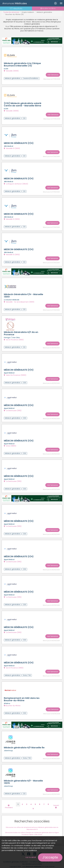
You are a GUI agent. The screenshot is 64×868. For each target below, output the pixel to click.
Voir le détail (31, 857)
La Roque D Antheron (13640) (16, 183)
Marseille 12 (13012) (12, 218)
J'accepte (50, 857)
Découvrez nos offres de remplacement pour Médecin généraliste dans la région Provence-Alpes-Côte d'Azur (32, 833)
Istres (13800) (10, 443)
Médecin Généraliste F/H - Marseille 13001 (24, 294)
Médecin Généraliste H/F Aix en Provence (21, 331)
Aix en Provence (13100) (14, 338)
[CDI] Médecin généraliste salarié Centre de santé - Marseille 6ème (23, 104)
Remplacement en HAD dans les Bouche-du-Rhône (22, 694)
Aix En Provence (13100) (14, 663)
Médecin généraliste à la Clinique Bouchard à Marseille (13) (22, 65)
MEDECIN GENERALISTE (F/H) (19, 178)
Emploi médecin (28, 12)
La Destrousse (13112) (13, 408)
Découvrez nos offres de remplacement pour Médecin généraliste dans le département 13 (32, 823)
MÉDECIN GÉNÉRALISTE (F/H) (19, 368)
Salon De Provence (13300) (15, 373)
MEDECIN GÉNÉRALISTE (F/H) (19, 143)
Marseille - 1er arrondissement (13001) (19, 300)
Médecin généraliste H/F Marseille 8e (24, 742)
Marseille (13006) (11, 71)
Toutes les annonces (11, 12)
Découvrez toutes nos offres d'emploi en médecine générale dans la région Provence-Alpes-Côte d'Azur (32, 828)
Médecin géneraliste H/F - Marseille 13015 (23, 776)
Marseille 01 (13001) (12, 148)
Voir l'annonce (53, 74)
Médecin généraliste (44, 12)
